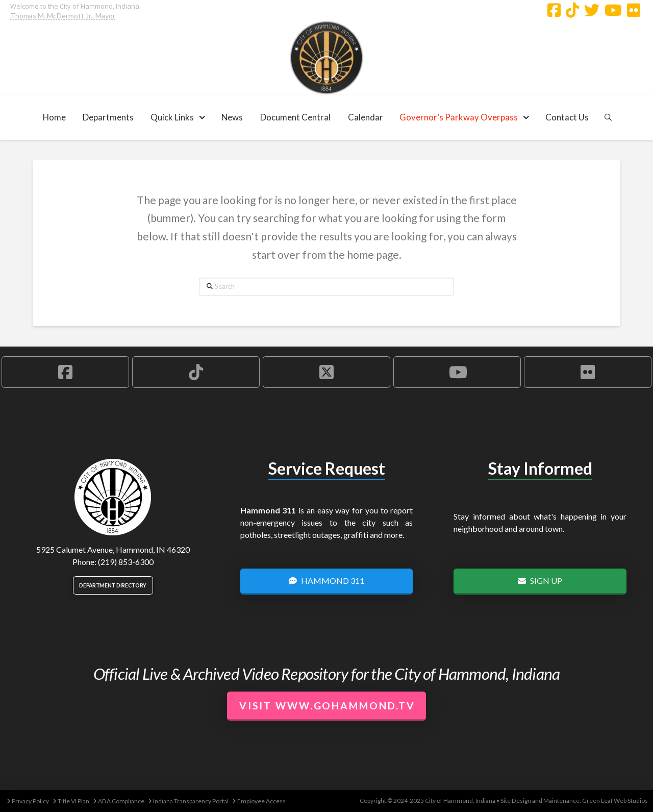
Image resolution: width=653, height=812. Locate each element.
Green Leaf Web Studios (615, 801)
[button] (108, 117)
